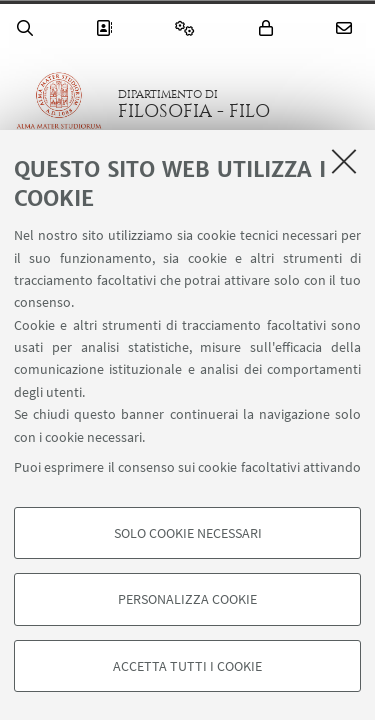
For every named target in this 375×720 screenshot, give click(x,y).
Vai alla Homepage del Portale (59, 104)
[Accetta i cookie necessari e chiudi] (344, 161)
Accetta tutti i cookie (187, 666)
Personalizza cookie (187, 599)
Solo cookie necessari (188, 533)
